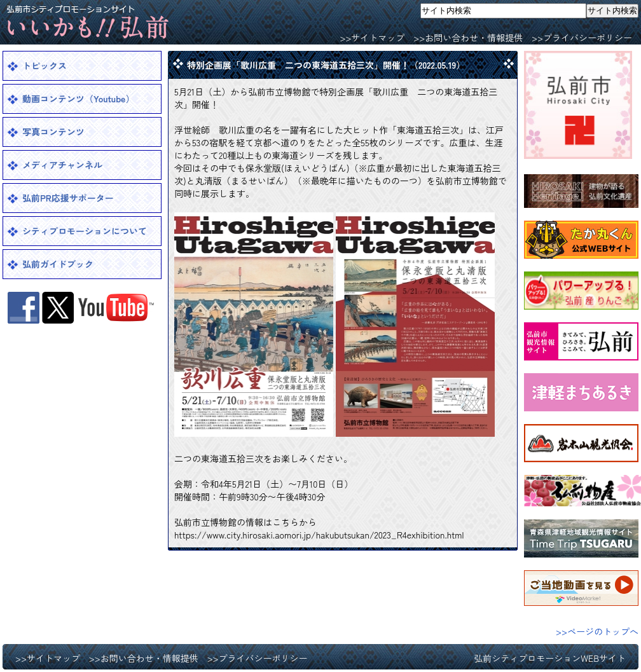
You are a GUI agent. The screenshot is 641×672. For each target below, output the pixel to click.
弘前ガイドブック (58, 264)
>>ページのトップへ (597, 631)
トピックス (45, 65)
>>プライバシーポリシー (582, 38)
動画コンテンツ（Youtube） (78, 99)
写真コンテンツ (53, 132)
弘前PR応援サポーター (68, 198)
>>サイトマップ (372, 38)
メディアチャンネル (62, 165)
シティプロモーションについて (85, 231)
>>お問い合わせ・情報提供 (468, 38)
